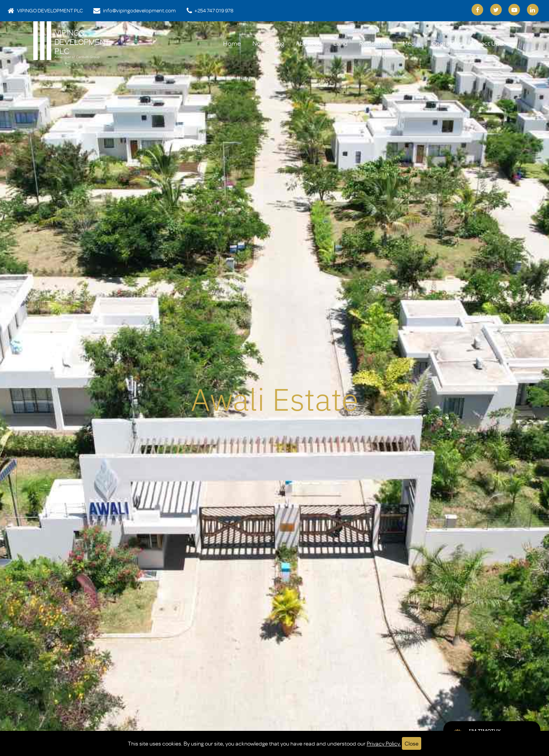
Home (232, 43)
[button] (32, 391)
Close (412, 743)
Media (411, 43)
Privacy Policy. (384, 743)
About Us (309, 43)
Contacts (445, 43)
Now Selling (268, 43)
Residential (375, 43)
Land (341, 43)
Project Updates (493, 43)
